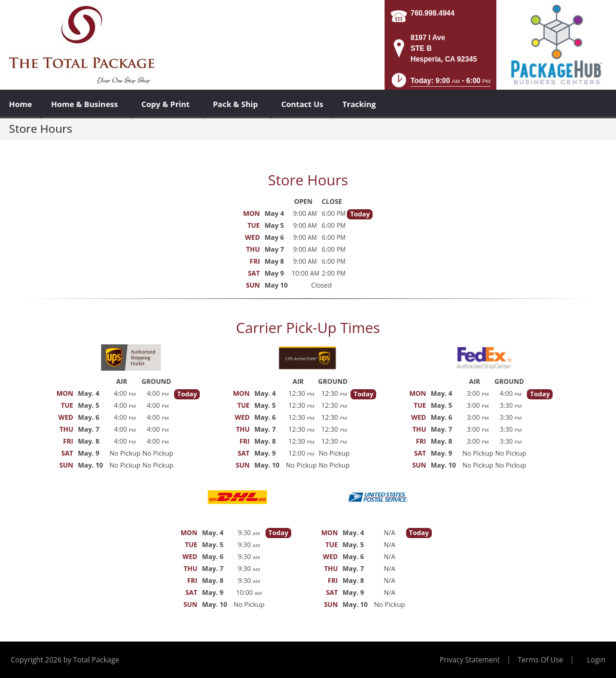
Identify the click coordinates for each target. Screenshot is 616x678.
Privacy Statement (470, 660)
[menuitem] (21, 104)
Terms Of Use (541, 660)
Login (596, 660)
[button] (440, 84)
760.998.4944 (433, 13)
